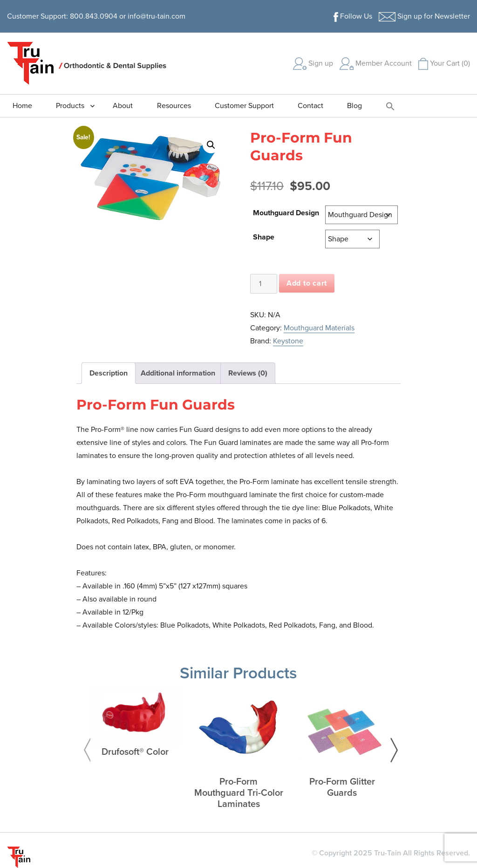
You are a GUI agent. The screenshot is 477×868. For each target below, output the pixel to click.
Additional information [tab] (178, 373)
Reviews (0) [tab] (248, 373)
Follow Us (353, 16)
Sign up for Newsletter (424, 16)
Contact (310, 106)
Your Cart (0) (444, 63)
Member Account (376, 63)
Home (22, 106)
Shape (264, 237)
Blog (354, 106)
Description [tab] (109, 373)
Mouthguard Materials (319, 328)
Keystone (288, 341)
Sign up (313, 63)
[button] (391, 106)
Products (70, 106)
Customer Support (244, 106)
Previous (87, 750)
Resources (174, 106)
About (123, 106)
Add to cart (307, 283)
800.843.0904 (94, 16)
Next (394, 750)
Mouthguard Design (286, 213)
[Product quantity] (264, 284)
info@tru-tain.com (157, 16)
